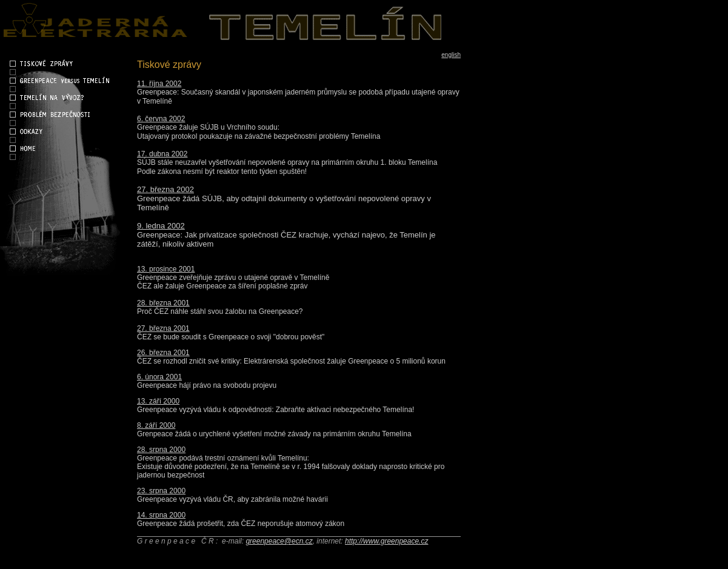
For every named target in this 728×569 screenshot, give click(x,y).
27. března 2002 (165, 189)
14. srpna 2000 (161, 515)
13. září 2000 (158, 401)
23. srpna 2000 (161, 491)
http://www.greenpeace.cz (386, 541)
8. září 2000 (156, 425)
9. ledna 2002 (161, 226)
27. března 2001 (163, 328)
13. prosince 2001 (166, 269)
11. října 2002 (159, 84)
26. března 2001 (163, 353)
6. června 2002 (161, 119)
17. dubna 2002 (162, 154)
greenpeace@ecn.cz (279, 541)
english (451, 55)
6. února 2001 (159, 377)
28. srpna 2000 (161, 450)
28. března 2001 (163, 303)
